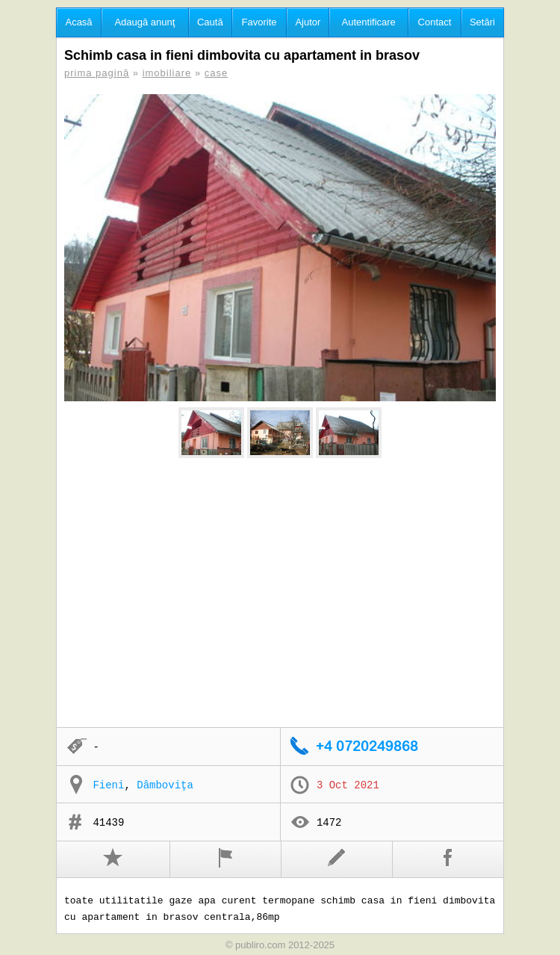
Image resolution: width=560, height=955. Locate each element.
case (216, 73)
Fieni (108, 785)
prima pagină (97, 73)
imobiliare (167, 73)
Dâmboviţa (165, 785)
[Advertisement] (280, 593)
